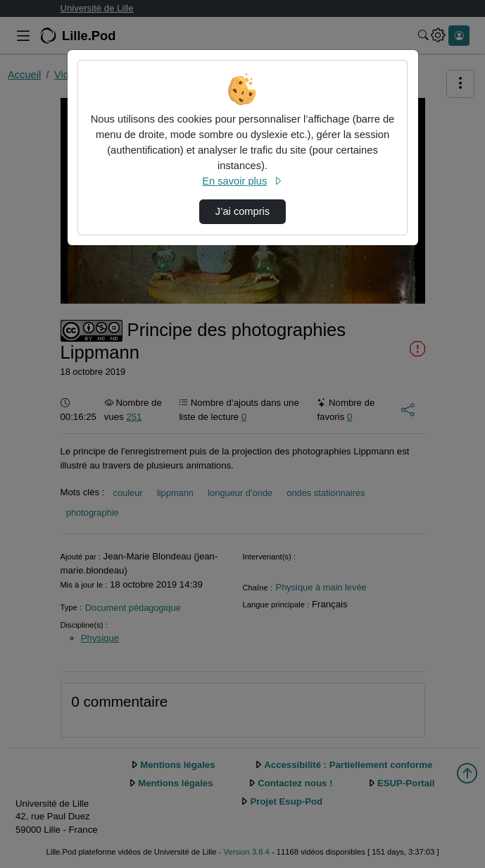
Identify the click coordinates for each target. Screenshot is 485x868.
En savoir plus (242, 181)
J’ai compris (242, 211)
